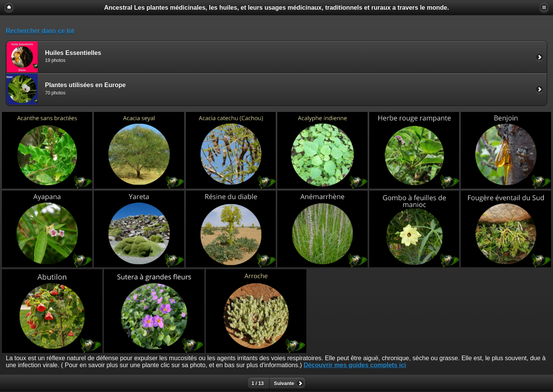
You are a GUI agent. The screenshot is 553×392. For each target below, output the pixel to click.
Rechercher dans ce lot (40, 31)
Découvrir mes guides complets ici (355, 365)
